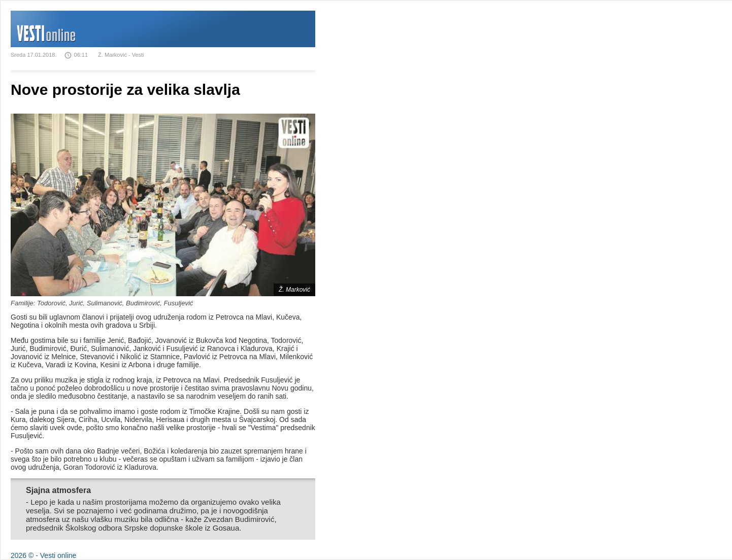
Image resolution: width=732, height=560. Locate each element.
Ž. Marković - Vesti (121, 55)
